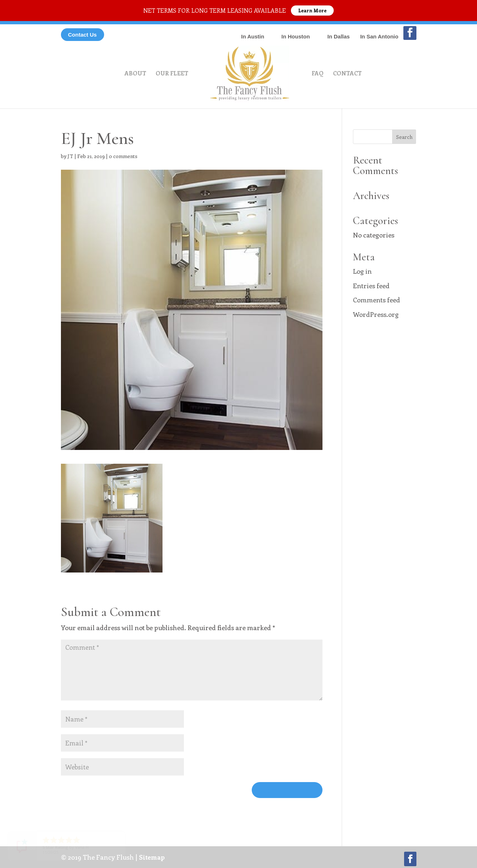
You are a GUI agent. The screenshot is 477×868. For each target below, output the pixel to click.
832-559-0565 (296, 31)
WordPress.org (376, 314)
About (135, 74)
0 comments (123, 156)
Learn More (312, 10)
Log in (362, 271)
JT (70, 156)
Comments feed (377, 300)
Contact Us (83, 35)
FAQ (318, 74)
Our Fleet (172, 74)
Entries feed (371, 286)
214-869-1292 (338, 31)
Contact (347, 74)
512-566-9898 (252, 31)
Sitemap (152, 857)
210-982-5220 (379, 31)
